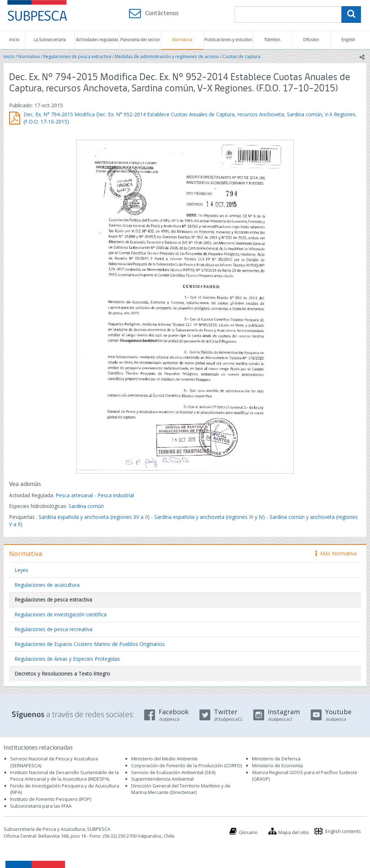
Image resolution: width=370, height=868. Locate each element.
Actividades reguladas (97, 40)
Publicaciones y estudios (228, 40)
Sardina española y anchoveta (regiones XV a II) (94, 517)
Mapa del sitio (294, 832)
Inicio (14, 40)
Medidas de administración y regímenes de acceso (167, 57)
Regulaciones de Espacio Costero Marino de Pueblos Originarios (90, 644)
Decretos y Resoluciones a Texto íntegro (62, 674)
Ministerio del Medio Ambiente (164, 759)
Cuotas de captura (242, 57)
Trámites (272, 40)
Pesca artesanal (75, 495)
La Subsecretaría (50, 40)
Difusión (311, 40)
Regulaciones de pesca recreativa (53, 629)
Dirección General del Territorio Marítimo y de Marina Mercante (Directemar (181, 789)
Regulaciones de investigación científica (61, 614)
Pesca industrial (116, 495)
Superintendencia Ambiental (162, 779)
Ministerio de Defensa (276, 759)
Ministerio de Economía (277, 765)
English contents (343, 831)
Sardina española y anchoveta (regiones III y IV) (210, 517)
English (348, 40)
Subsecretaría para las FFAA (41, 806)
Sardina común (86, 506)
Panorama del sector (140, 40)
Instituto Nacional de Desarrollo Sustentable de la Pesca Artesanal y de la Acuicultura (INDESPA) (64, 776)
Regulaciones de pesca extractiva (77, 57)
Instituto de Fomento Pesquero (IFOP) (51, 799)
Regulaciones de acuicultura (47, 585)
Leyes (21, 570)
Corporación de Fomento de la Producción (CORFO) (186, 765)
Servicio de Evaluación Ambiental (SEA (173, 772)
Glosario (248, 832)
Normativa (182, 40)
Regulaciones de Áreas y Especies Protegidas (67, 659)
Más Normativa (336, 553)
